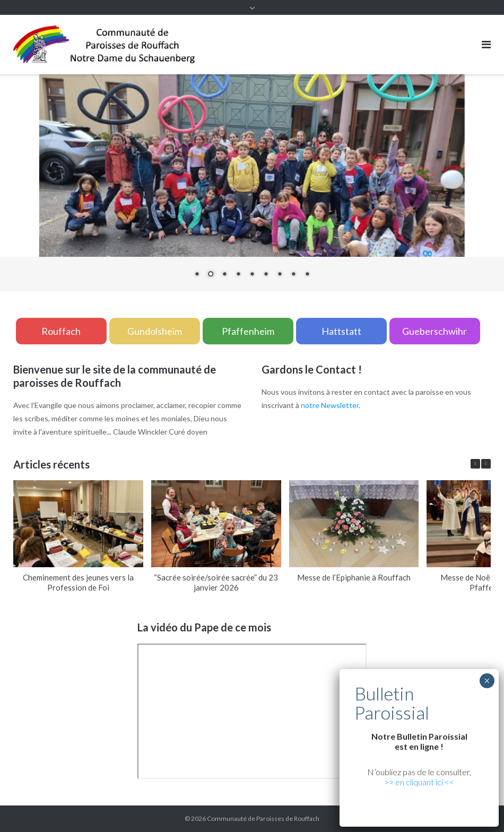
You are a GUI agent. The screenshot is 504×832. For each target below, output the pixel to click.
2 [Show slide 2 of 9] (211, 275)
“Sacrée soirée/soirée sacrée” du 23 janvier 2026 (216, 582)
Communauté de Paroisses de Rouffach (263, 818)
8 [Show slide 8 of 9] (293, 275)
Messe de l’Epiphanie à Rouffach (354, 577)
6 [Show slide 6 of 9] (266, 275)
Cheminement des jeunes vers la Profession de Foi (78, 582)
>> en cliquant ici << (419, 782)
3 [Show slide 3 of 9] (224, 275)
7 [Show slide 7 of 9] (280, 275)
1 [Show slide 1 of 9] (197, 275)
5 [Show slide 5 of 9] (252, 275)
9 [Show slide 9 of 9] (307, 275)
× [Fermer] (487, 681)
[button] (486, 464)
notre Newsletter (330, 405)
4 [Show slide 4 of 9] (238, 275)
